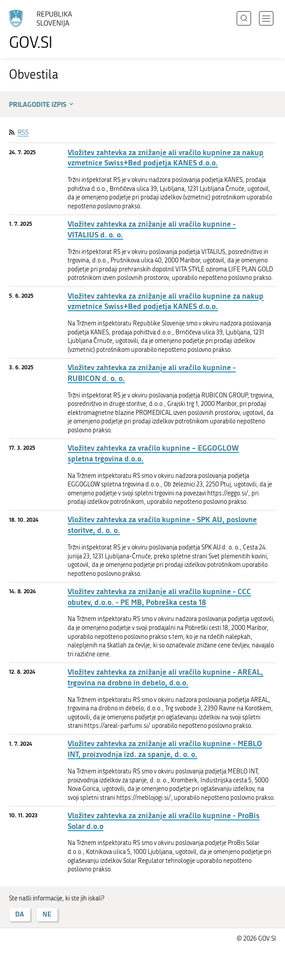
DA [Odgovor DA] (20, 914)
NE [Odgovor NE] (47, 914)
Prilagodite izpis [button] (42, 104)
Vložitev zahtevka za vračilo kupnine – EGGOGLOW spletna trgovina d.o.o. (153, 453)
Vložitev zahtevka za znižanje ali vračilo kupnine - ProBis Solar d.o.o (164, 821)
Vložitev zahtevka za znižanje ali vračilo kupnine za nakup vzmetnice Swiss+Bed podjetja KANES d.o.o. (166, 158)
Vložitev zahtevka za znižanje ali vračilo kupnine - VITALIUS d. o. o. (152, 229)
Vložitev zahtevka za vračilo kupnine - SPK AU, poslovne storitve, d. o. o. (162, 525)
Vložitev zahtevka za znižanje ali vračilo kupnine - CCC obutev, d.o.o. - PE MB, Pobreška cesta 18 (159, 597)
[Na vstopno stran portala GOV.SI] (45, 30)
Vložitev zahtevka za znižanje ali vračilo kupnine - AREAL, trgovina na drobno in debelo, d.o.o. (165, 677)
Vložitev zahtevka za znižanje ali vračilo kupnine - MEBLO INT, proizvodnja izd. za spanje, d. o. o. (165, 749)
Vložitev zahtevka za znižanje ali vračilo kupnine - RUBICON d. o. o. (152, 373)
